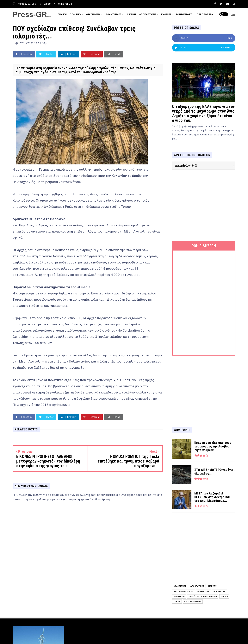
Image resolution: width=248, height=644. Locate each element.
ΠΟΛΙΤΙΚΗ (76, 15)
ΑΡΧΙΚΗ (62, 15)
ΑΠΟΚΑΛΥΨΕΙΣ (148, 15)
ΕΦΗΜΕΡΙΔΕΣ (184, 15)
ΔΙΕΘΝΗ (131, 15)
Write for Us (65, 4)
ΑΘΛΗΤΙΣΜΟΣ (113, 15)
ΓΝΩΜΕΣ (166, 15)
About (48, 4)
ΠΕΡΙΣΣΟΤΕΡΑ (205, 15)
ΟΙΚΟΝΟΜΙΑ (93, 15)
